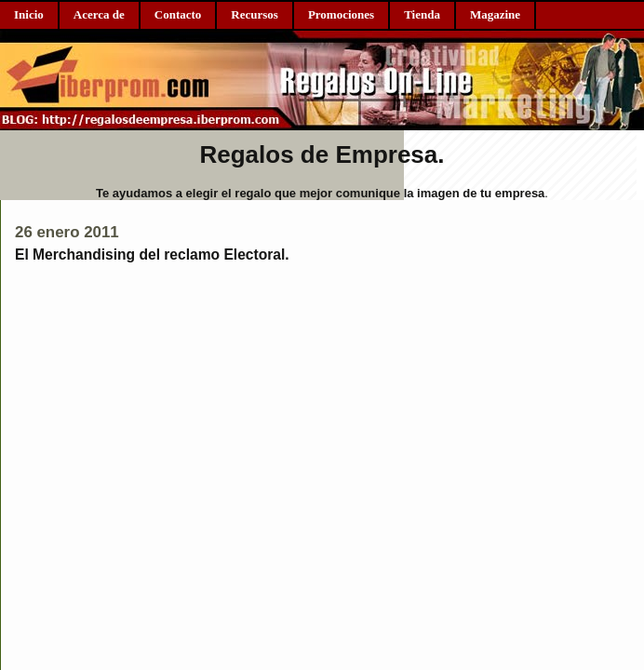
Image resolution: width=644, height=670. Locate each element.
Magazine (495, 14)
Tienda (422, 14)
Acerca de (99, 14)
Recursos (255, 14)
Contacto (178, 14)
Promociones (341, 14)
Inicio (29, 14)
